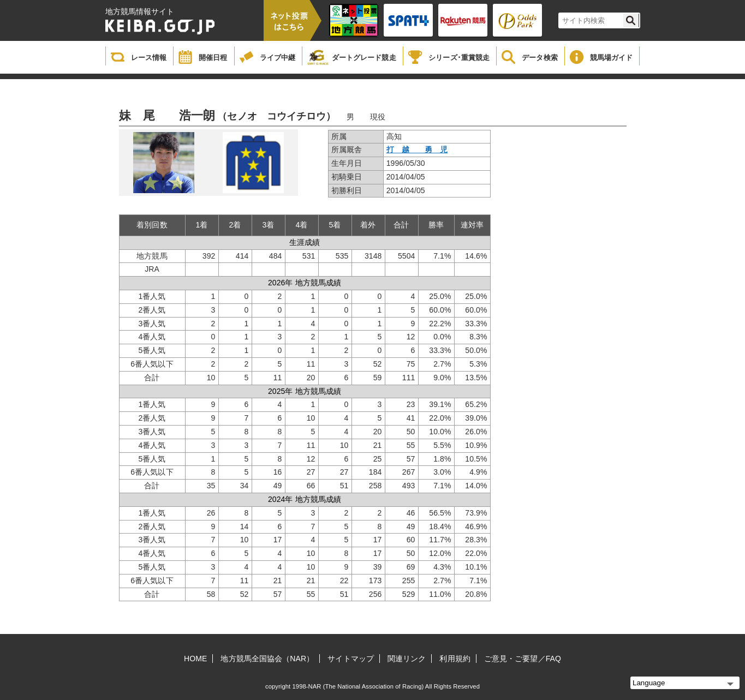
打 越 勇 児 (417, 149)
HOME (195, 659)
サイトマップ (351, 659)
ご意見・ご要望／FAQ (523, 659)
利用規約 (455, 659)
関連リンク (407, 659)
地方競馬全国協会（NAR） (267, 659)
